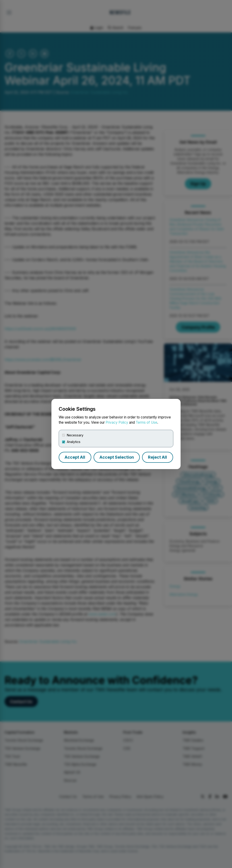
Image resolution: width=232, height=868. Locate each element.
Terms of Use (146, 422)
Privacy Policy (117, 422)
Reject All (157, 457)
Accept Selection (117, 457)
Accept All (75, 457)
